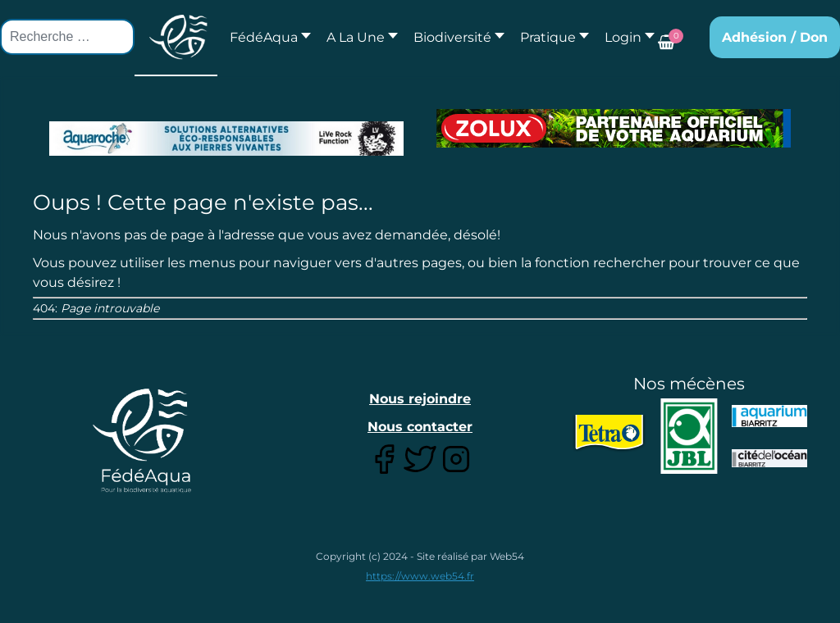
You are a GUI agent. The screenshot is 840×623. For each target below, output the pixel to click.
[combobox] (67, 37)
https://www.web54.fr (420, 576)
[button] (358, 37)
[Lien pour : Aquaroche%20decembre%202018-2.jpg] (226, 139)
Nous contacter (420, 427)
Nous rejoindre (420, 399)
